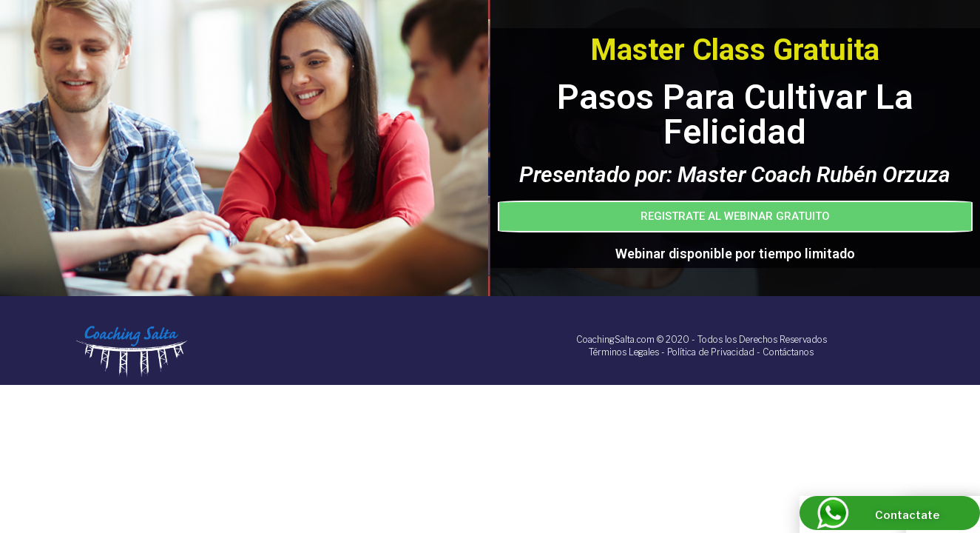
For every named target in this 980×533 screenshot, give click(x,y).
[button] (736, 217)
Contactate (907, 515)
